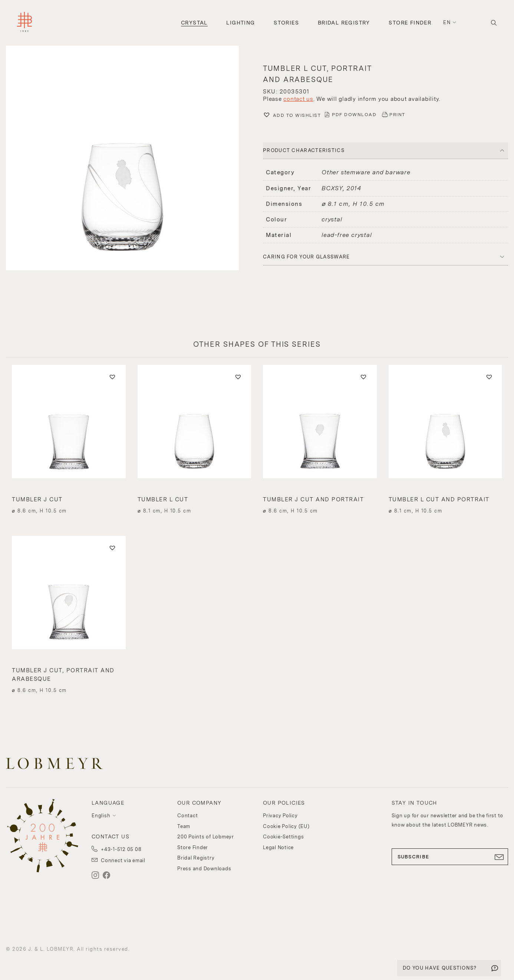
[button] (128, 159)
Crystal (194, 23)
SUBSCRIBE (450, 857)
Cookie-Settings (283, 837)
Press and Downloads (204, 869)
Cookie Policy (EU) (286, 826)
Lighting (240, 23)
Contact (187, 816)
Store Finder (410, 23)
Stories (286, 23)
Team (184, 826)
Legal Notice (278, 847)
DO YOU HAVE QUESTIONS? (440, 968)
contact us (298, 99)
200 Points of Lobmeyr (206, 837)
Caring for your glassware (307, 257)
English (101, 816)
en (447, 22)
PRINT (397, 115)
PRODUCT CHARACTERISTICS (304, 150)
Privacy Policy (280, 816)
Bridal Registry (344, 23)
